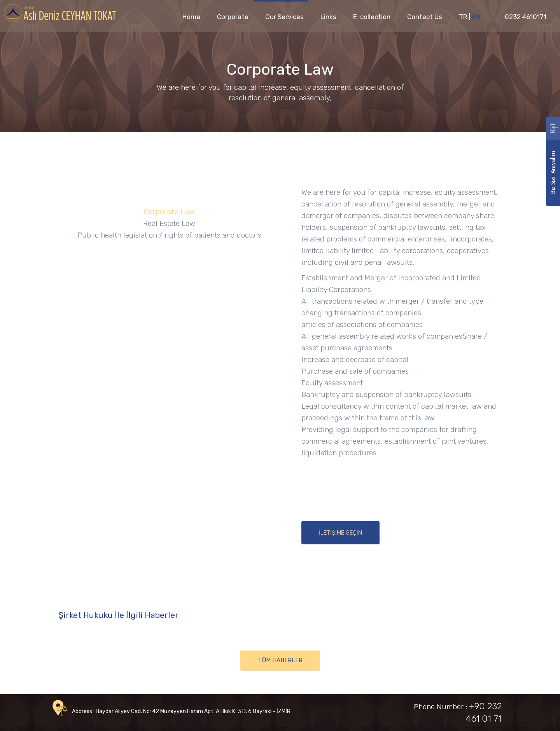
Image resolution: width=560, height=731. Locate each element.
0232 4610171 (526, 17)
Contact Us (425, 17)
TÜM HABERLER (280, 660)
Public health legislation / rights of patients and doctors (169, 235)
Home (191, 17)
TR (463, 17)
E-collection (372, 17)
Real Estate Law (169, 223)
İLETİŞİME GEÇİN (340, 533)
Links (328, 17)
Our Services (284, 17)
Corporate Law (169, 212)
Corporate (233, 17)
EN (476, 17)
